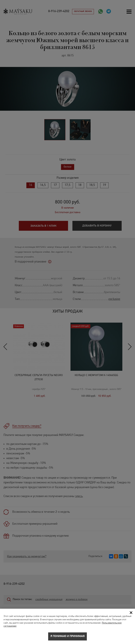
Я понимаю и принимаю (68, 638)
